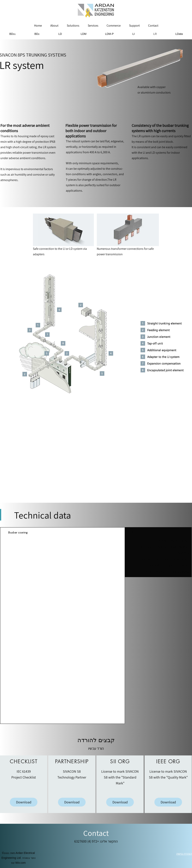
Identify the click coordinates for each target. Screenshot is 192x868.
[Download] (24, 802)
